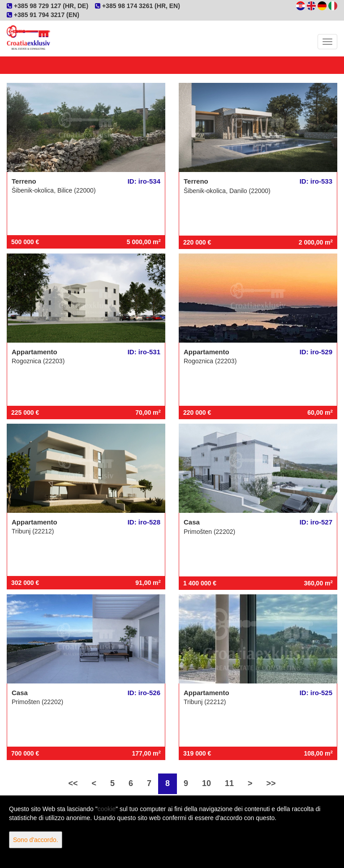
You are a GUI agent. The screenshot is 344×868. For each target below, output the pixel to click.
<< (73, 783)
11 (229, 783)
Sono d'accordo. (36, 840)
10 (206, 783)
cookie (107, 809)
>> (271, 783)
